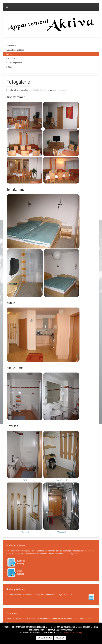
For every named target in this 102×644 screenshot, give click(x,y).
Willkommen (11, 46)
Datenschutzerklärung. (72, 633)
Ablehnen (60, 638)
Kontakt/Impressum (14, 63)
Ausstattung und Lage (15, 50)
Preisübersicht (12, 58)
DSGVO (9, 67)
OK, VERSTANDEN (45, 638)
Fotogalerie (11, 54)
